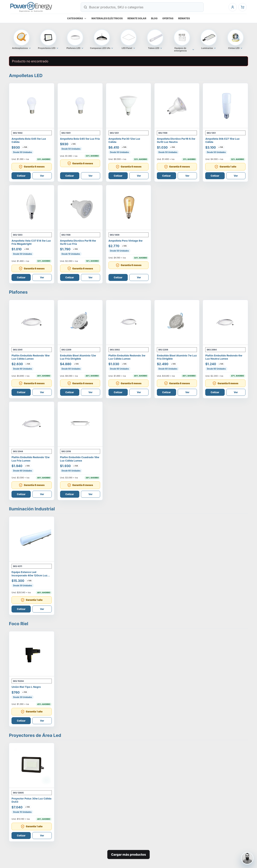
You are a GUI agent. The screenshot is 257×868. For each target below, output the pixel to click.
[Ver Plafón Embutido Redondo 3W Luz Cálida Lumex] (128, 322)
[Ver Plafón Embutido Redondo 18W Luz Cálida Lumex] (32, 322)
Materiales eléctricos (107, 18)
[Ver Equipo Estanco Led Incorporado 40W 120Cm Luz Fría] (32, 539)
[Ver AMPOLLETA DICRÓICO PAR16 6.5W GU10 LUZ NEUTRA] (177, 106)
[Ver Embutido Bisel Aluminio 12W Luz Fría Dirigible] (80, 322)
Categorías (77, 18)
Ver (42, 176)
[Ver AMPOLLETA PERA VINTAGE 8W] (128, 208)
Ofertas (168, 18)
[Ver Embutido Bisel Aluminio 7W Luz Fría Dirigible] (177, 322)
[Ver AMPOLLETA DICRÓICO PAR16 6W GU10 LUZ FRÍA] (80, 208)
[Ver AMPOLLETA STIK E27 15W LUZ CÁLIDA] (225, 106)
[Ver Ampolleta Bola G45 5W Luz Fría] (80, 106)
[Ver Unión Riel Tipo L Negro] (32, 654)
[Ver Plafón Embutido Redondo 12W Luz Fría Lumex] (32, 424)
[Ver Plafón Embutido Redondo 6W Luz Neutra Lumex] (225, 322)
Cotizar (21, 176)
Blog (154, 18)
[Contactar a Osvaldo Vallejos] (247, 858)
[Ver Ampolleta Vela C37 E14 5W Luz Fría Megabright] (32, 208)
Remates (184, 18)
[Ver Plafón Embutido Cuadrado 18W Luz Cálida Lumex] (80, 424)
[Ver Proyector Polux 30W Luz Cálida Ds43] (32, 765)
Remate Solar (137, 18)
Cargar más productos (128, 854)
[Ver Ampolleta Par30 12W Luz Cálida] (128, 106)
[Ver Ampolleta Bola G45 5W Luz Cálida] (32, 106)
